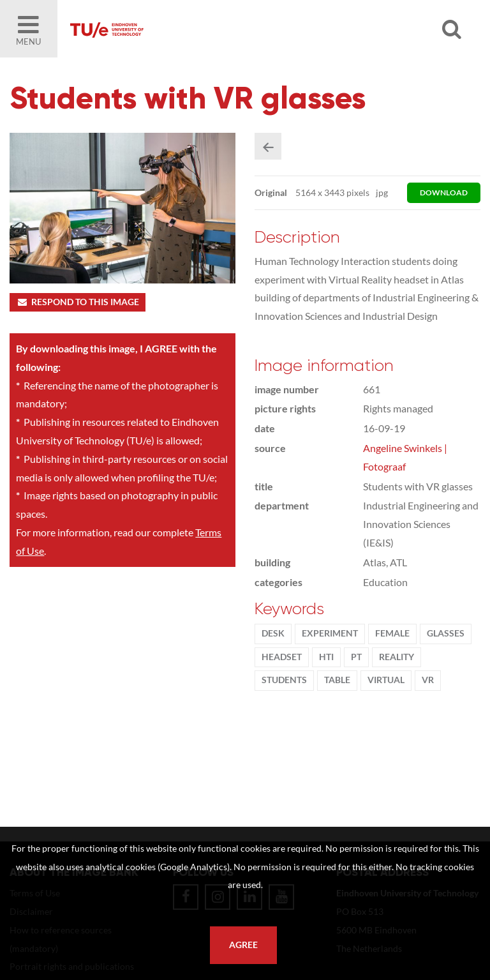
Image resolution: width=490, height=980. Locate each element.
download (444, 192)
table (337, 680)
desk (273, 633)
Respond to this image (78, 302)
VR (428, 680)
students (284, 680)
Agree (243, 945)
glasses (446, 633)
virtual (386, 680)
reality (397, 657)
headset (282, 657)
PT (356, 657)
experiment (330, 633)
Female (392, 633)
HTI (326, 657)
